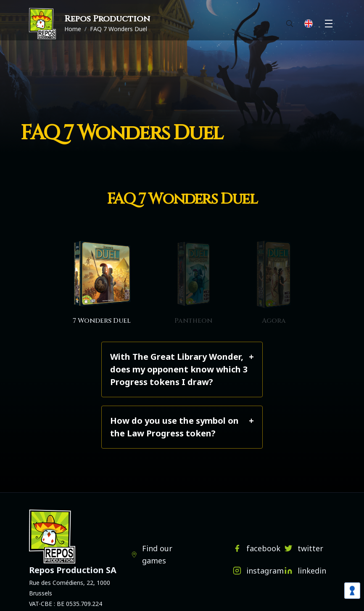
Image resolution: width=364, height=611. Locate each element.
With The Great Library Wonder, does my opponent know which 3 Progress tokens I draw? (179, 369)
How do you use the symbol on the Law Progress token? (174, 427)
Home (73, 29)
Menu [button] (330, 24)
